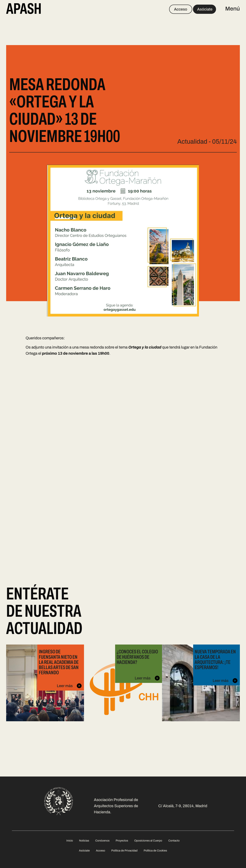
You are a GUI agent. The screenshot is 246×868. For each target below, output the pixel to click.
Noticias (84, 841)
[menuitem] (70, 840)
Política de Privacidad (124, 851)
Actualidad (192, 142)
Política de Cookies (155, 851)
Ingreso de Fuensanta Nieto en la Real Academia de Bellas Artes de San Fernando (59, 662)
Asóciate (205, 9)
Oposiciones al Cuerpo (148, 841)
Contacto (174, 841)
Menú (233, 9)
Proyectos (122, 841)
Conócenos (102, 841)
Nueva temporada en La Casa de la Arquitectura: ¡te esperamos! (215, 659)
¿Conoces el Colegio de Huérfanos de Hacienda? (137, 657)
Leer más (63, 679)
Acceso (180, 9)
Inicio (70, 841)
